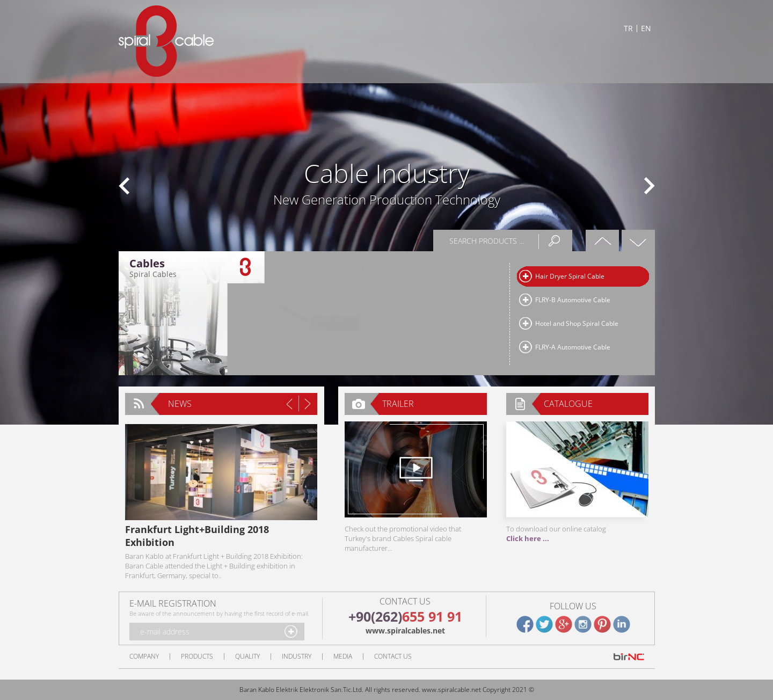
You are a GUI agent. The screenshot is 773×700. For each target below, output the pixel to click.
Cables (147, 264)
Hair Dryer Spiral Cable (570, 276)
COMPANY (327, 46)
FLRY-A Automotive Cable (573, 347)
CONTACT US (622, 46)
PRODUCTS (390, 46)
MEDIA (563, 46)
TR (628, 28)
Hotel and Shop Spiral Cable (577, 323)
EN (646, 28)
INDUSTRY (508, 46)
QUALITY (450, 46)
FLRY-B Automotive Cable (573, 300)
